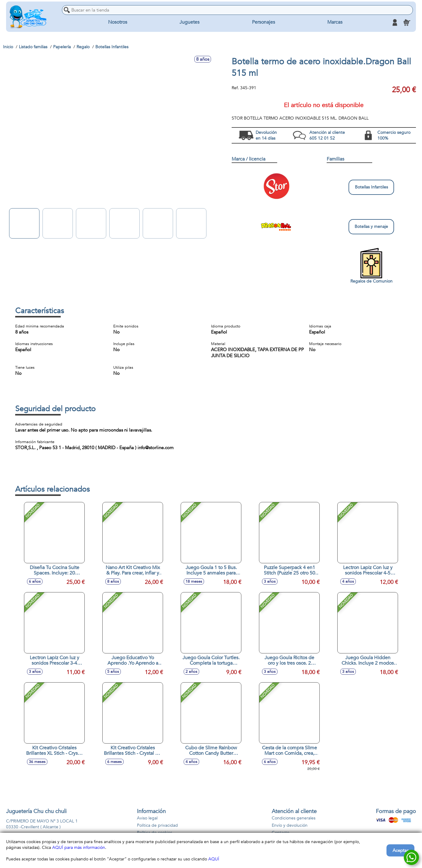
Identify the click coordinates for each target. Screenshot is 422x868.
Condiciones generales (294, 818)
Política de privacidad (157, 825)
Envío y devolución (290, 825)
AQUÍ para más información (79, 848)
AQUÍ (214, 859)
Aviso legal (147, 818)
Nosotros (118, 22)
